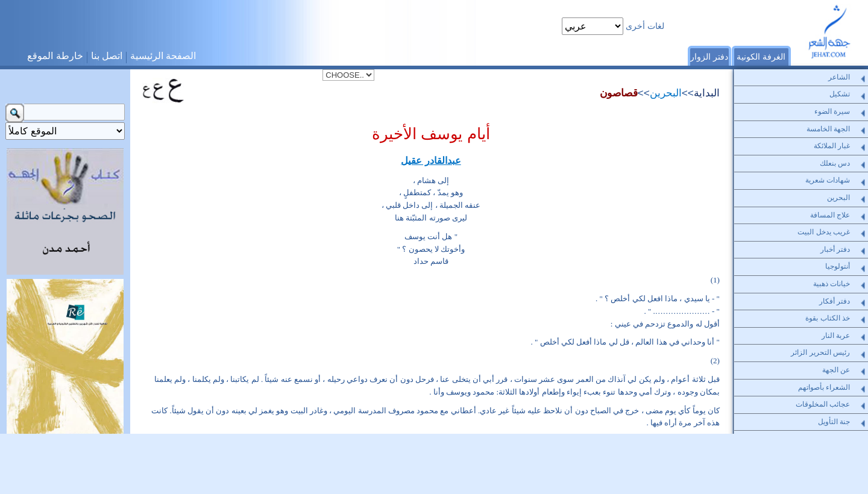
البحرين (666, 93)
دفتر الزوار (709, 57)
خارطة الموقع (55, 56)
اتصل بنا (107, 56)
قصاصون (619, 93)
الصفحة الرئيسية (163, 56)
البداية (707, 93)
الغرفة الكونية (761, 57)
